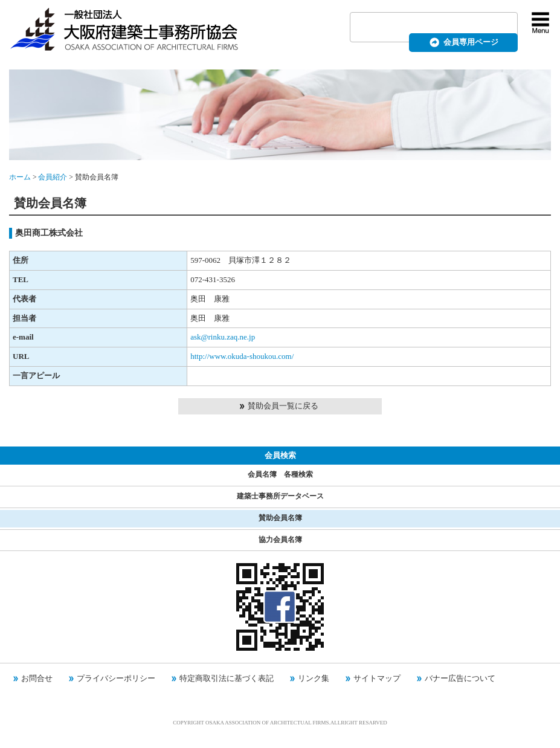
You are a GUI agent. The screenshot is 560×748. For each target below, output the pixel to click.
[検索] (419, 28)
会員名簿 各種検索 (280, 475)
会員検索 (280, 455)
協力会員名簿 (280, 540)
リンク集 (314, 678)
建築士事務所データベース (280, 496)
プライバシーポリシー (116, 678)
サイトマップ (377, 678)
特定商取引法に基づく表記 (227, 678)
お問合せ (37, 678)
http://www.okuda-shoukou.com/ (242, 356)
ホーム (20, 177)
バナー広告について (460, 678)
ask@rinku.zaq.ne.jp (223, 337)
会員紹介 (53, 177)
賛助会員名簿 (280, 518)
